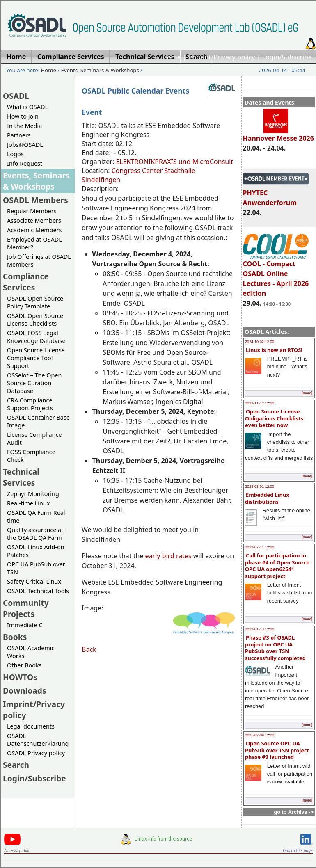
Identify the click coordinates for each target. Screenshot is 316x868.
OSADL (16, 96)
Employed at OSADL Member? (34, 243)
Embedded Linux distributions (267, 498)
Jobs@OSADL (25, 145)
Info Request (25, 163)
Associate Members (34, 220)
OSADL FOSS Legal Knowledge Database (36, 337)
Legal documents (31, 726)
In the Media (24, 126)
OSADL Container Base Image (38, 421)
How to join (23, 116)
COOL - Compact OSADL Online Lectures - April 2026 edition (276, 275)
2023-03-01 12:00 (260, 487)
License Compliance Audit (34, 439)
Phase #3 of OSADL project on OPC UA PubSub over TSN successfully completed (275, 648)
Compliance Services (26, 282)
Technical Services (21, 477)
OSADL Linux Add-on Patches (36, 551)
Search (16, 765)
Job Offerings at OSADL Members (39, 260)
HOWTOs (20, 677)
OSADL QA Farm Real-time (37, 516)
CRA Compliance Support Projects (30, 404)
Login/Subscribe (287, 57)
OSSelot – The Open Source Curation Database (34, 383)
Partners (19, 135)
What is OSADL (27, 107)
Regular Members (32, 211)
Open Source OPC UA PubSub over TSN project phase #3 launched (277, 750)
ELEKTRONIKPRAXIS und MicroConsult (174, 162)
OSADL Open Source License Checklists (35, 320)
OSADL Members (35, 200)
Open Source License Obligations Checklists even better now (274, 418)
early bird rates (169, 556)
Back (89, 649)
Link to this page (298, 850)
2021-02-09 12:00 (260, 735)
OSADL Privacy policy (36, 753)
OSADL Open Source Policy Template (35, 302)
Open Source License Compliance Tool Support (36, 358)
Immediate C (25, 625)
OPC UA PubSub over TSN (36, 568)
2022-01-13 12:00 (260, 629)
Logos (15, 154)
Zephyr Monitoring (33, 494)
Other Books (24, 665)
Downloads (25, 691)
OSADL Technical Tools (38, 591)
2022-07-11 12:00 (260, 547)
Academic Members (34, 230)
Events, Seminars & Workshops (100, 70)
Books (15, 637)
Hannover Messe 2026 (278, 135)
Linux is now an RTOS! (274, 350)
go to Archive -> (294, 812)
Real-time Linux (28, 503)
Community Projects (26, 608)
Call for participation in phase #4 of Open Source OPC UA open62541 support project (277, 566)
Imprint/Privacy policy (222, 57)
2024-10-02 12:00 (260, 342)
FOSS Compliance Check (31, 456)
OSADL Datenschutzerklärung (38, 740)
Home (172, 57)
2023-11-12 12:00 (260, 403)
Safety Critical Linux (34, 581)
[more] (307, 393)
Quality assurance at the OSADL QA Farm (35, 534)
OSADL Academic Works (31, 652)
